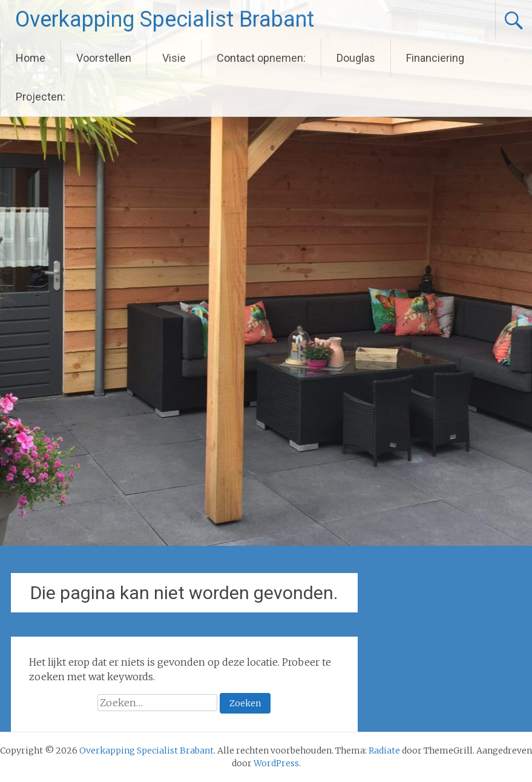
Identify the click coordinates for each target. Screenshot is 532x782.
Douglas (356, 58)
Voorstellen (104, 58)
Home (31, 58)
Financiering (435, 58)
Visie (174, 58)
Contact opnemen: (261, 58)
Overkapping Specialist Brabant (165, 19)
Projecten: (41, 97)
